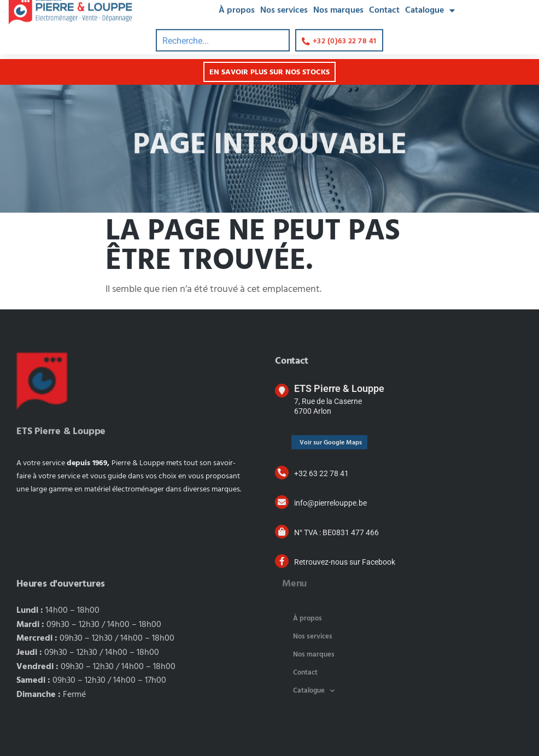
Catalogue (314, 691)
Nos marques (314, 655)
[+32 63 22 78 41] (282, 473)
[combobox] (223, 31)
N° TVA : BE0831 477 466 (336, 532)
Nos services (313, 637)
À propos (307, 619)
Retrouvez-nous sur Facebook (345, 562)
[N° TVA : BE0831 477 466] (282, 532)
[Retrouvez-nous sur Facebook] (282, 561)
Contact (305, 673)
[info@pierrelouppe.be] (282, 502)
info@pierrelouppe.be (330, 503)
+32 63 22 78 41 (321, 473)
